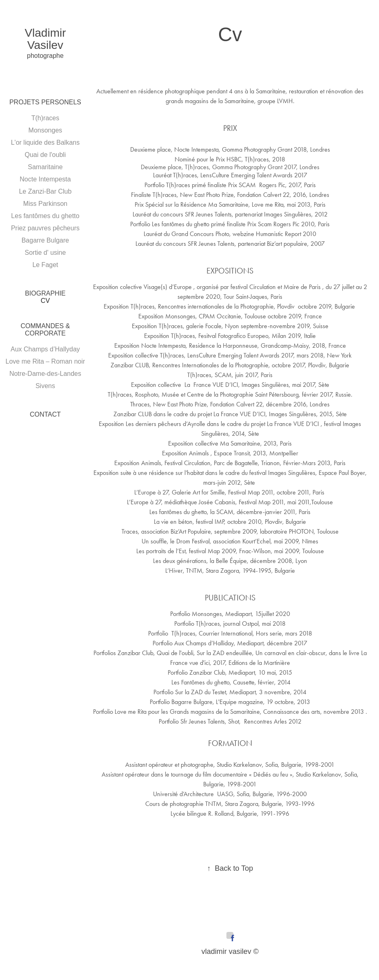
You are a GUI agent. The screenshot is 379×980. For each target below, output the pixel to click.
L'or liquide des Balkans (45, 142)
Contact (45, 414)
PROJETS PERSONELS (45, 102)
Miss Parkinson (45, 204)
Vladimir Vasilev (47, 39)
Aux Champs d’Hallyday (45, 349)
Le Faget (45, 265)
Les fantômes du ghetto (45, 216)
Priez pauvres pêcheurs (45, 228)
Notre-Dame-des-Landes (45, 374)
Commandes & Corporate (45, 330)
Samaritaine (45, 167)
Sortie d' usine (45, 253)
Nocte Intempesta (45, 179)
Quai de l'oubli (45, 155)
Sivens (45, 386)
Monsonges (45, 130)
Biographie (45, 293)
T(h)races (45, 118)
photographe (45, 56)
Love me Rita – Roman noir (45, 361)
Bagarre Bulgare (45, 240)
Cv (45, 301)
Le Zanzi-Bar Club (45, 191)
